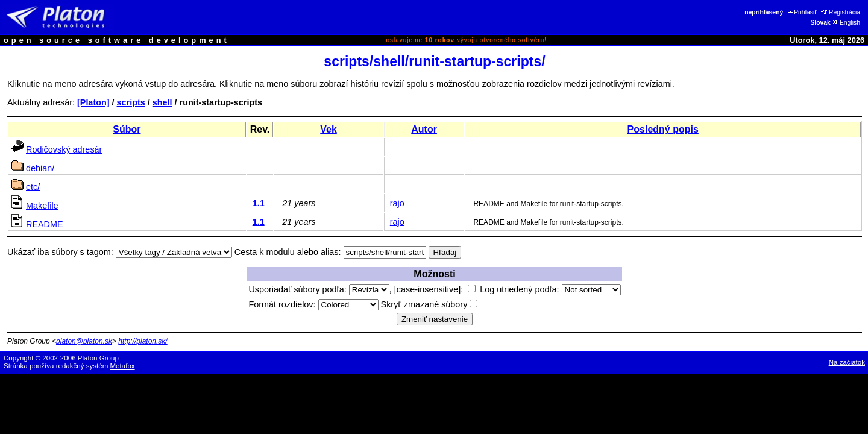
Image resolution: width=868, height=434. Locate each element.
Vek (329, 129)
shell (162, 102)
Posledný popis (663, 129)
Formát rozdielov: (313, 304)
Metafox (123, 366)
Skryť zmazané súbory (429, 304)
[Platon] (93, 102)
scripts (131, 102)
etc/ (33, 187)
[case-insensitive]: (435, 289)
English (846, 23)
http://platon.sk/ (143, 341)
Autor (424, 129)
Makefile (42, 206)
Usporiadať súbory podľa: (319, 289)
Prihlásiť (801, 12)
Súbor (127, 129)
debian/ (40, 168)
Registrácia (841, 12)
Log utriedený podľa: (550, 289)
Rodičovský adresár (64, 149)
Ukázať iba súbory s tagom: (60, 252)
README (45, 224)
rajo (397, 203)
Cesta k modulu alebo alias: (288, 252)
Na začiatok (847, 362)
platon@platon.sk (84, 341)
